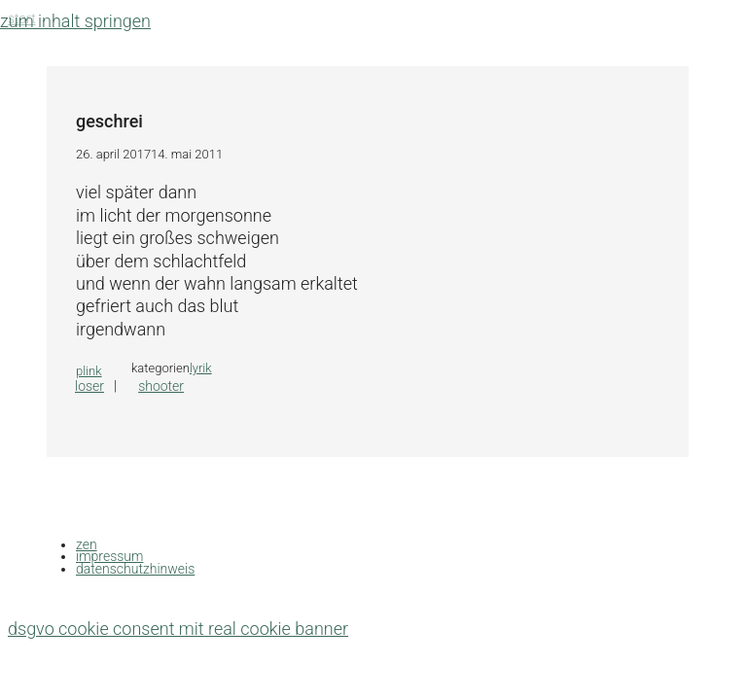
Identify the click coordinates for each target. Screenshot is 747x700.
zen (87, 544)
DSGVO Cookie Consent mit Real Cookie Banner (178, 629)
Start (22, 18)
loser (89, 386)
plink (89, 371)
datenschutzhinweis (135, 569)
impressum (109, 556)
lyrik (201, 368)
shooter (161, 386)
